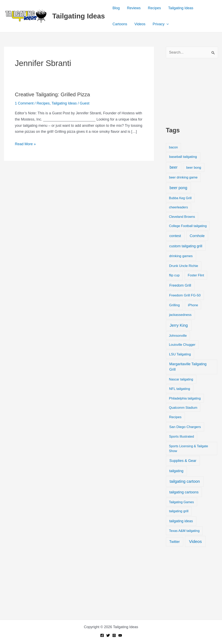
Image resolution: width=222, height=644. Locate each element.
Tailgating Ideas (79, 16)
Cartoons (120, 24)
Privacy (161, 24)
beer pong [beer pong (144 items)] (178, 188)
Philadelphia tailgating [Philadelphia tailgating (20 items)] (185, 398)
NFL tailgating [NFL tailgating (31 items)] (180, 389)
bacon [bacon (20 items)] (173, 147)
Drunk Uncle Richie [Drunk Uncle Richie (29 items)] (184, 266)
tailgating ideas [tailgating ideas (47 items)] (181, 521)
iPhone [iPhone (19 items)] (193, 305)
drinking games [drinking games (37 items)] (181, 256)
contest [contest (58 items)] (175, 236)
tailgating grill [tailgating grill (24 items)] (179, 511)
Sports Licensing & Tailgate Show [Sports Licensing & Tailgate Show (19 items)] (188, 448)
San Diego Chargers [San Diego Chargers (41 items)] (185, 427)
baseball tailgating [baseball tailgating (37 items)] (183, 157)
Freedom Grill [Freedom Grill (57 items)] (180, 285)
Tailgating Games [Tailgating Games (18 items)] (181, 502)
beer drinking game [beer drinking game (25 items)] (183, 177)
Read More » (25, 144)
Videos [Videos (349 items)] (195, 541)
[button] (167, 24)
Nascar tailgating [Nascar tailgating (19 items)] (181, 379)
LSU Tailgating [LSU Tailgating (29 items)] (180, 354)
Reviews (134, 8)
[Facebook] (102, 635)
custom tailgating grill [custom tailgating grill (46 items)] (186, 246)
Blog (116, 8)
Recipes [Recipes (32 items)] (175, 417)
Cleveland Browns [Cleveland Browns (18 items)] (182, 217)
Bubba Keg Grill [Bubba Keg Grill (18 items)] (180, 198)
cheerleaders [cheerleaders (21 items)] (178, 207)
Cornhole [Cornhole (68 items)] (197, 236)
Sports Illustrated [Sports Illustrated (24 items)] (181, 437)
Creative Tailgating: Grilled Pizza (52, 94)
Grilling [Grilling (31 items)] (174, 305)
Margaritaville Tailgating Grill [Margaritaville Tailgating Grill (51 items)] (188, 367)
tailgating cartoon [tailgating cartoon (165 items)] (185, 481)
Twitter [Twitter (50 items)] (174, 542)
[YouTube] (120, 635)
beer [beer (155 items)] (173, 167)
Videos (140, 24)
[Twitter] (108, 635)
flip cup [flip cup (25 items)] (174, 275)
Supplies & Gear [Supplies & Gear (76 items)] (183, 461)
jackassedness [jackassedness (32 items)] (180, 315)
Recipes (154, 8)
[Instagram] (114, 635)
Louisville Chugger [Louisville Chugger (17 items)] (182, 345)
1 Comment (24, 103)
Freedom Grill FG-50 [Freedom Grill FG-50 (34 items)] (185, 295)
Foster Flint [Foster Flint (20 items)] (196, 275)
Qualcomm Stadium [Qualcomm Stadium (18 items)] (183, 408)
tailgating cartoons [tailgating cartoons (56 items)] (184, 492)
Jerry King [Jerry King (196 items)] (179, 325)
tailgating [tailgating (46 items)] (176, 471)
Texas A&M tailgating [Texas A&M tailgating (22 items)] (184, 531)
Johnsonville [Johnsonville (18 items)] (178, 336)
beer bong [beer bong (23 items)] (194, 167)
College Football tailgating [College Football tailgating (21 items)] (188, 226)
